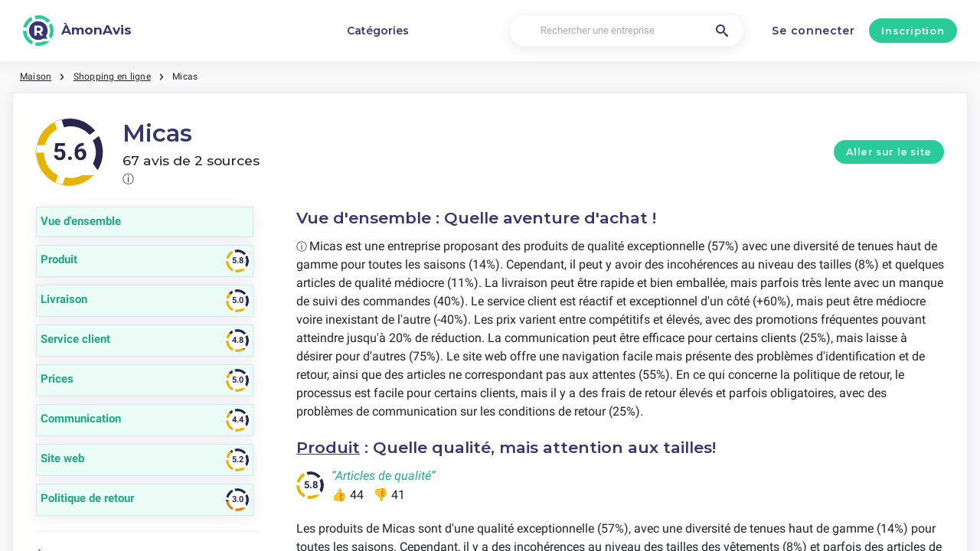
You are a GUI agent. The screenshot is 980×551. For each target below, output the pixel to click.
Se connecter (813, 31)
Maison (36, 77)
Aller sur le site (889, 152)
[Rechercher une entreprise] (627, 31)
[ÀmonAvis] (77, 31)
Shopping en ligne (112, 77)
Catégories (378, 31)
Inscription (913, 31)
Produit (328, 447)
